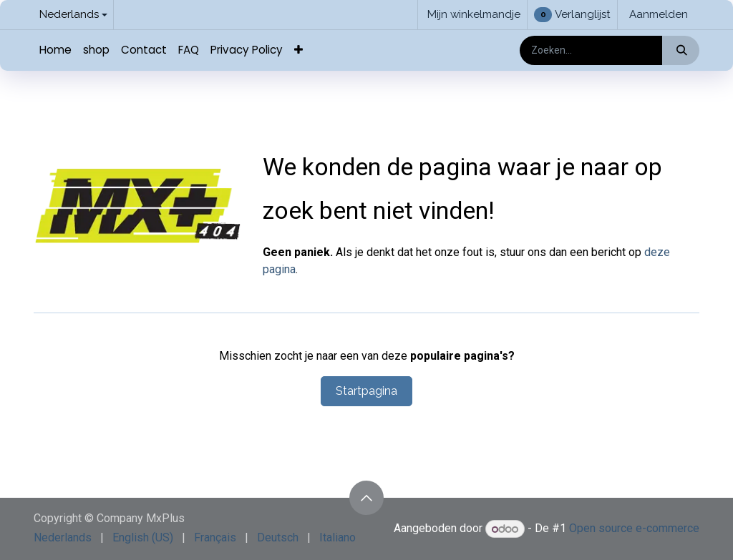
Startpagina (366, 391)
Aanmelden (659, 14)
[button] (366, 498)
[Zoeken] (680, 50)
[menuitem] (55, 50)
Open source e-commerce (634, 529)
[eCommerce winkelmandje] (472, 15)
